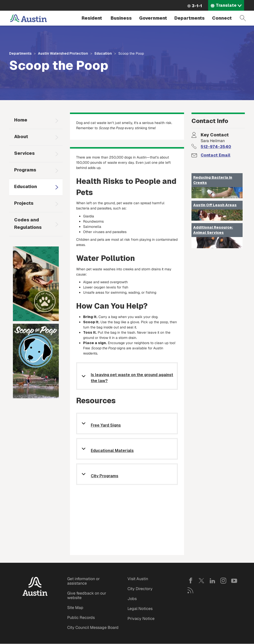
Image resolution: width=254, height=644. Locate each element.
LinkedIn (212, 581)
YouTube (234, 581)
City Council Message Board (93, 627)
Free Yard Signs (106, 425)
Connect (222, 18)
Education (103, 53)
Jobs (132, 599)
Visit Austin (138, 579)
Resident (92, 18)
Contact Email (216, 155)
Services (24, 153)
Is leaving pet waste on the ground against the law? (132, 378)
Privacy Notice (141, 619)
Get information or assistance (83, 581)
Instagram (223, 581)
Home (21, 120)
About (21, 137)
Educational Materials (112, 451)
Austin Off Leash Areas (215, 205)
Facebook (190, 581)
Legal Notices (140, 609)
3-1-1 (197, 6)
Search (243, 18)
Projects (24, 203)
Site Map (75, 608)
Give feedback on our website (87, 595)
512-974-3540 (216, 147)
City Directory (140, 589)
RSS (190, 590)
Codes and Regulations (28, 223)
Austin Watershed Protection (63, 53)
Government (153, 18)
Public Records (81, 618)
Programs (25, 170)
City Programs (105, 476)
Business (121, 18)
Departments (190, 18)
